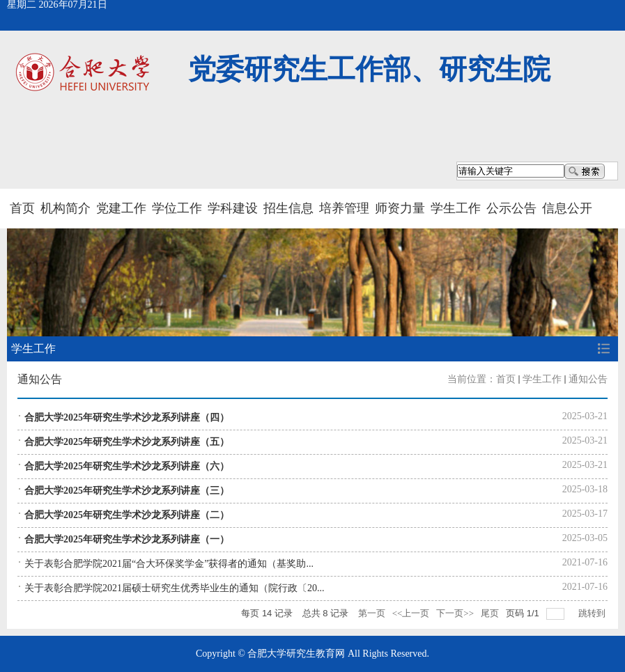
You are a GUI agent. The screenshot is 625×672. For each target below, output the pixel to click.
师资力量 (400, 208)
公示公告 (511, 208)
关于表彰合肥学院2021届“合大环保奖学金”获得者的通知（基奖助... (169, 564)
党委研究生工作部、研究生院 (369, 69)
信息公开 (567, 208)
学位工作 (177, 208)
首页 (22, 208)
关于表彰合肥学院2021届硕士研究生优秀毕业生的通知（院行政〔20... (175, 588)
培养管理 (344, 208)
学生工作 (456, 208)
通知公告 (588, 379)
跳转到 (593, 613)
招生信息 (288, 208)
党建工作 (121, 208)
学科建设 (233, 208)
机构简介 (65, 208)
